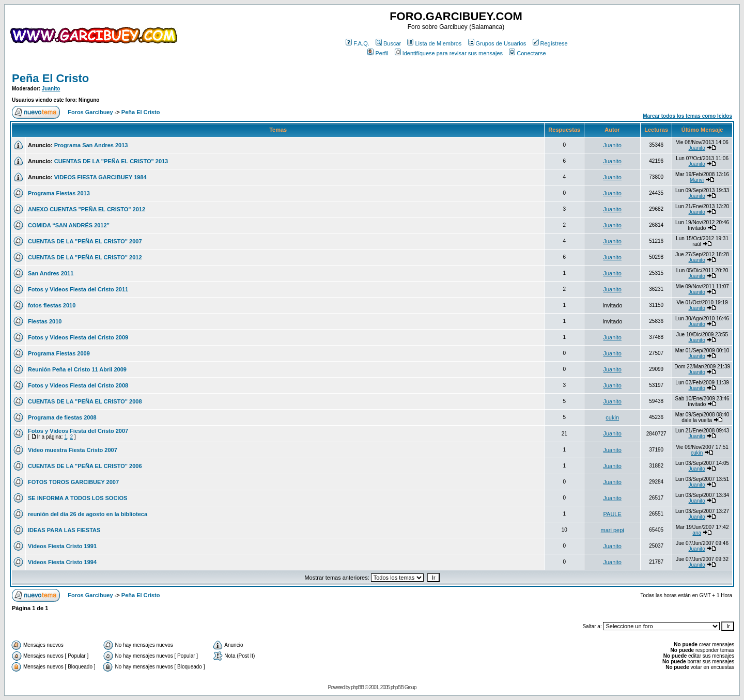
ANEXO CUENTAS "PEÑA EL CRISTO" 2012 (87, 209)
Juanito (51, 89)
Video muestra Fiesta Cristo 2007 (73, 450)
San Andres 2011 (51, 273)
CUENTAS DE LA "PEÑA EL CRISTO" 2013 (111, 161)
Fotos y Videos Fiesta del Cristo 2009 (78, 337)
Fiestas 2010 (45, 321)
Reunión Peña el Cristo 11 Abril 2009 (77, 369)
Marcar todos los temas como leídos (687, 116)
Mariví (697, 180)
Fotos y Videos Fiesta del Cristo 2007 (78, 431)
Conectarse (527, 53)
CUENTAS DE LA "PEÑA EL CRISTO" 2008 (85, 401)
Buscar (388, 43)
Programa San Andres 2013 (91, 145)
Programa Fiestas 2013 (59, 193)
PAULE (613, 514)
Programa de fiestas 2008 (62, 417)
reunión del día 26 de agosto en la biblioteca (88, 514)
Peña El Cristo (50, 78)
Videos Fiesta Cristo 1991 (62, 546)
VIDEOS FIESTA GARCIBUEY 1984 (100, 177)
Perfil (378, 53)
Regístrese (550, 43)
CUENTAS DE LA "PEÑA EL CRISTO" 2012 (85, 257)
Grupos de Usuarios (497, 43)
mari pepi (613, 530)
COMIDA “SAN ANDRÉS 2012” (69, 225)
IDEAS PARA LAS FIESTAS (64, 530)
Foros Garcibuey (90, 112)
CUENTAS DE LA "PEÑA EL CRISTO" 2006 (85, 466)
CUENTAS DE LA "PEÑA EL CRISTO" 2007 (85, 241)
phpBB (357, 687)
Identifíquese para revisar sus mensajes (449, 53)
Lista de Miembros (434, 43)
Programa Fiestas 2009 (59, 353)
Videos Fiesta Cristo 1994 (62, 562)
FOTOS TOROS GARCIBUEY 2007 (73, 482)
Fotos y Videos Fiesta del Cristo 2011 (78, 289)
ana (697, 533)
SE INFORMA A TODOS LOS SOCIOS (78, 498)
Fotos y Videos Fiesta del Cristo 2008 (78, 385)
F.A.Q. (358, 43)
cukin (612, 417)
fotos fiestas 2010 (52, 305)
